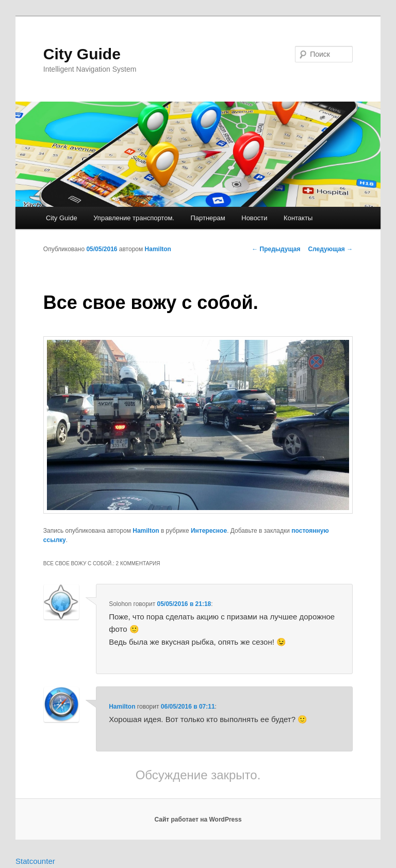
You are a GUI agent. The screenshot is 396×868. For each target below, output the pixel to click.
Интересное (209, 531)
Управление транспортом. (134, 218)
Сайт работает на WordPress (198, 820)
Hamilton (158, 249)
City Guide (82, 54)
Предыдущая (276, 249)
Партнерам (208, 218)
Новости (254, 218)
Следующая (330, 249)
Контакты (298, 218)
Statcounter (35, 861)
